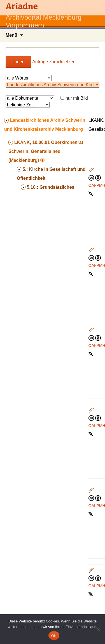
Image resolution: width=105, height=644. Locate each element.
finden (18, 62)
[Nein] (98, 629)
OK (54, 636)
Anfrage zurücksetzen (54, 62)
